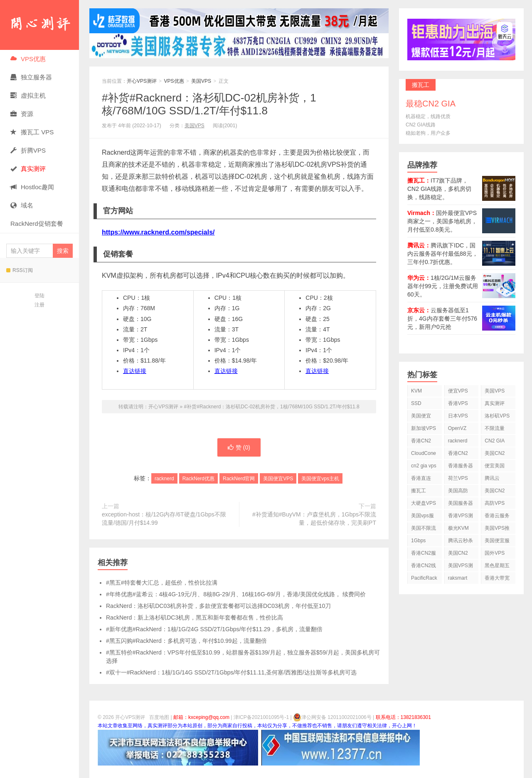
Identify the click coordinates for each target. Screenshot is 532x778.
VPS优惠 (28, 59)
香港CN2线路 (424, 567)
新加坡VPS (424, 428)
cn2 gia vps (424, 466)
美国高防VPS (458, 492)
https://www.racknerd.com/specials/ (158, 232)
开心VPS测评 (39, 25)
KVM (416, 391)
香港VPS (458, 403)
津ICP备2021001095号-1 (261, 717)
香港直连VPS (421, 480)
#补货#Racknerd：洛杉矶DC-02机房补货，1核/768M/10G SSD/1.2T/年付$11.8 (209, 104)
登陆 (39, 296)
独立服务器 (31, 77)
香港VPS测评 (461, 517)
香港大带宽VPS (497, 579)
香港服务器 (461, 466)
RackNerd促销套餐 (37, 224)
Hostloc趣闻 (32, 187)
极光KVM (458, 528)
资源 (22, 114)
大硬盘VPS (424, 503)
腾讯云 (492, 478)
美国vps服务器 (422, 517)
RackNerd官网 (239, 479)
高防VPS (495, 503)
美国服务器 (461, 503)
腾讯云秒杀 (461, 541)
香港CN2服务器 (424, 554)
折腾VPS (28, 150)
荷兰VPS (458, 478)
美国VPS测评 (461, 567)
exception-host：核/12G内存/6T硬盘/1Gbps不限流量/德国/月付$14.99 (164, 519)
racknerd (164, 479)
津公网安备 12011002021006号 (332, 717)
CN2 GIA (495, 441)
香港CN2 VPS (421, 442)
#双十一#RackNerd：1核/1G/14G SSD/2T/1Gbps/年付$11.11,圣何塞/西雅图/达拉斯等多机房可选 (231, 672)
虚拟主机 (28, 95)
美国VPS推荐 (497, 530)
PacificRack (424, 578)
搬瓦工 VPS (32, 132)
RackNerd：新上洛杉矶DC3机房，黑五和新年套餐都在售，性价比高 (195, 617)
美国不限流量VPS (424, 530)
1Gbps (418, 541)
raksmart (458, 578)
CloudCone (424, 453)
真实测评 (495, 403)
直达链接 (135, 371)
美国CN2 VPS (495, 492)
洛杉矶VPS (497, 416)
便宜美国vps (495, 467)
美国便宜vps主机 (320, 479)
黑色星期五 (497, 566)
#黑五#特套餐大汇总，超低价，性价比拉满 (162, 583)
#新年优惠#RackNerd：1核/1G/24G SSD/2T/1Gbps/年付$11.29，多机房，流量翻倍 (214, 629)
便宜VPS (458, 391)
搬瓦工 (419, 491)
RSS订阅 (20, 270)
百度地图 (159, 717)
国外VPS (495, 553)
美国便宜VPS (278, 479)
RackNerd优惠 (198, 479)
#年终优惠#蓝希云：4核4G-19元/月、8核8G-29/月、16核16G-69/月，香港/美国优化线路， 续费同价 (236, 594)
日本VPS (458, 416)
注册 (39, 305)
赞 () (239, 447)
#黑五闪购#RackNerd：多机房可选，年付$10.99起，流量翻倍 (186, 641)
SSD (416, 403)
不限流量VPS (495, 430)
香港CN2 (458, 453)
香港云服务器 (497, 517)
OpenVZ (457, 428)
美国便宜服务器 (497, 542)
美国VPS (201, 81)
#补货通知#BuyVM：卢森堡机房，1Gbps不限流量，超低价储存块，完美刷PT (314, 519)
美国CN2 (495, 453)
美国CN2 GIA (458, 554)
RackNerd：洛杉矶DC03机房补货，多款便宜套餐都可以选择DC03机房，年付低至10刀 (218, 606)
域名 (22, 205)
